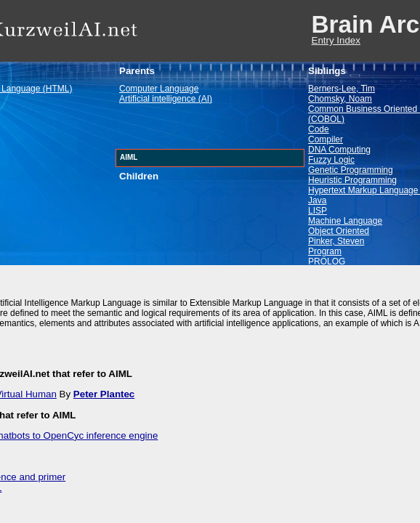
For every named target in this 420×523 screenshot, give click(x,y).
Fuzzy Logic (331, 160)
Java (317, 200)
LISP (318, 211)
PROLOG (327, 261)
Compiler (326, 139)
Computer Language (159, 89)
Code (319, 129)
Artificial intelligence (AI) (166, 99)
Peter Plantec (104, 394)
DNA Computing (339, 150)
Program (325, 251)
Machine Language (345, 221)
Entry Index (336, 40)
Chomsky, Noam (340, 99)
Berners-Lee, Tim (342, 89)
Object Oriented (339, 231)
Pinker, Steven (336, 241)
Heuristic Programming (352, 180)
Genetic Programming (351, 170)
